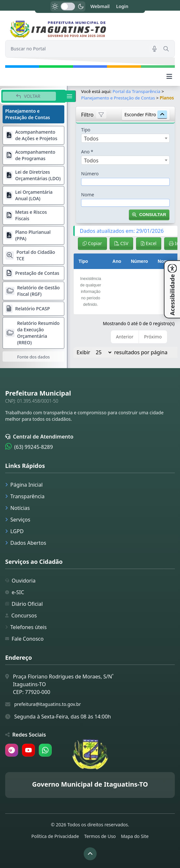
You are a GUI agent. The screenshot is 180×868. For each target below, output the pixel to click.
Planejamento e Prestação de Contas (118, 98)
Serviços (18, 520)
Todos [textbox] (91, 139)
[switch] (68, 6)
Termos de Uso (100, 836)
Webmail (100, 6)
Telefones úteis (26, 627)
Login (122, 6)
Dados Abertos (26, 543)
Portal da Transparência (136, 91)
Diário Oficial (24, 604)
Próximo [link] (153, 337)
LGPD (14, 531)
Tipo (86, 130)
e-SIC (15, 592)
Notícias (17, 508)
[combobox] (125, 138)
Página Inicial (24, 485)
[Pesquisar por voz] (154, 49)
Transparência (25, 496)
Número (90, 174)
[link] (90, 29)
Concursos (21, 615)
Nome (88, 195)
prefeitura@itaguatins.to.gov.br (48, 704)
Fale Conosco (24, 639)
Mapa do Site (135, 836)
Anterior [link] (125, 337)
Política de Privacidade (55, 836)
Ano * (87, 152)
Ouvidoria (20, 581)
